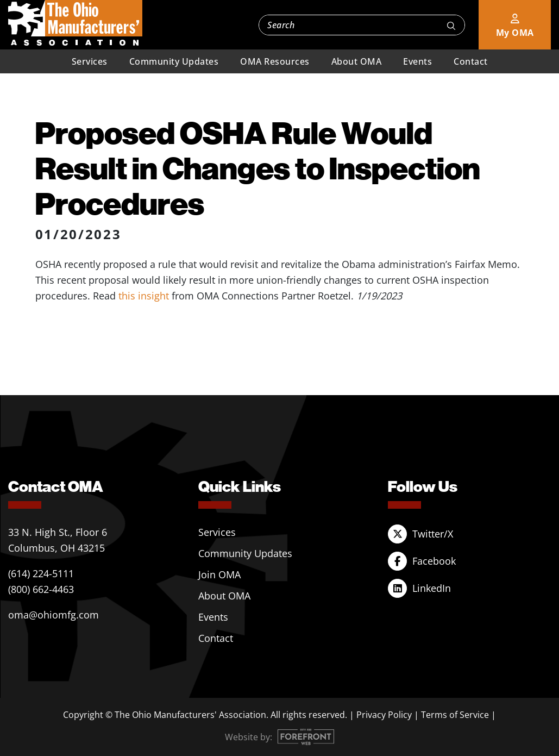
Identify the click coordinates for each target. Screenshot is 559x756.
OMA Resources (275, 61)
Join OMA (219, 574)
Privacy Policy (384, 715)
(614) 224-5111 (41, 573)
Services (90, 61)
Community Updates (174, 61)
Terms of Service (455, 715)
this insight (144, 296)
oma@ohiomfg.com (54, 615)
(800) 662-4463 (41, 589)
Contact (471, 61)
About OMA (357, 61)
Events (417, 61)
